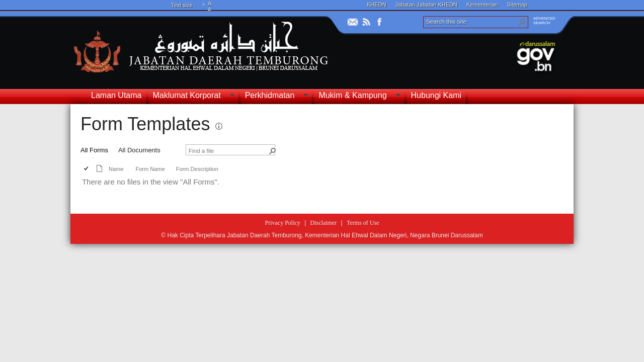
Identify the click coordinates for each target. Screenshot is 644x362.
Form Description (197, 169)
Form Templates (145, 124)
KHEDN (377, 5)
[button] (522, 22)
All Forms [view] (94, 150)
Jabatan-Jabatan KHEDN (427, 5)
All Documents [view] (139, 150)
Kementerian (482, 5)
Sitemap (517, 5)
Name (116, 169)
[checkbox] (87, 169)
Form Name (150, 169)
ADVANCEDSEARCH (544, 21)
